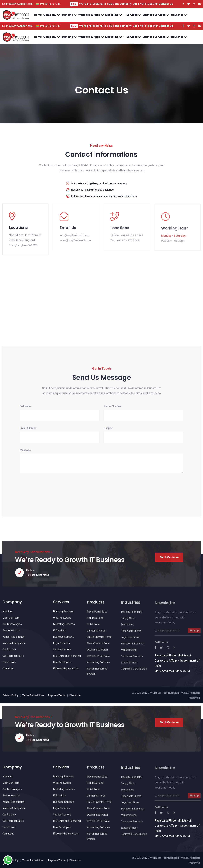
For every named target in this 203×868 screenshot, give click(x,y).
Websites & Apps (89, 15)
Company (50, 15)
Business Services (154, 15)
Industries (177, 15)
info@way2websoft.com (19, 4)
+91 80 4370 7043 (50, 4)
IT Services (131, 15)
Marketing (112, 15)
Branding (67, 15)
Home (38, 15)
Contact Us (166, 4)
